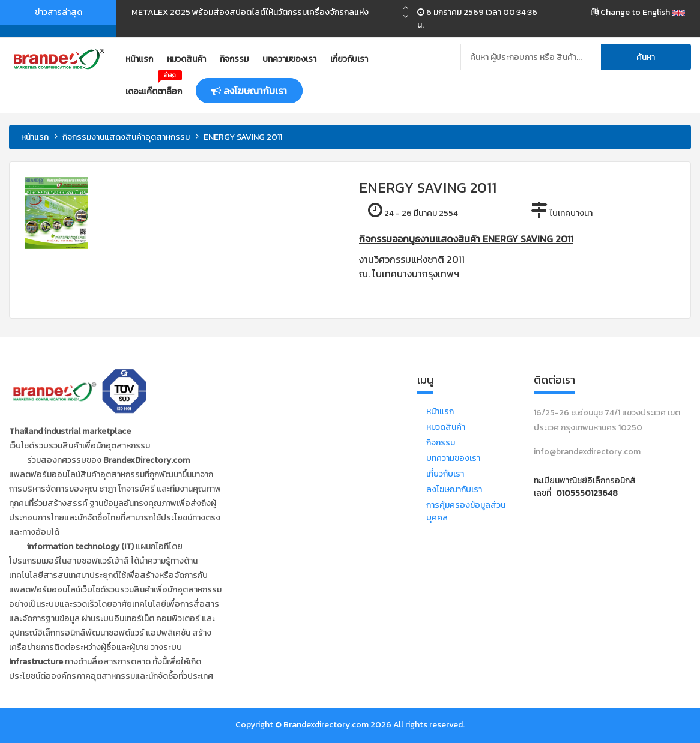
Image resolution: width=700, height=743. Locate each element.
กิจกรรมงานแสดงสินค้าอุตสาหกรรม (126, 137)
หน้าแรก (139, 59)
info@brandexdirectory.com (587, 452)
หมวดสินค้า (186, 59)
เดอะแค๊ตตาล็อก (154, 87)
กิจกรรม (234, 59)
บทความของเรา (289, 59)
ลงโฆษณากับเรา (454, 489)
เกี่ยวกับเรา (349, 59)
